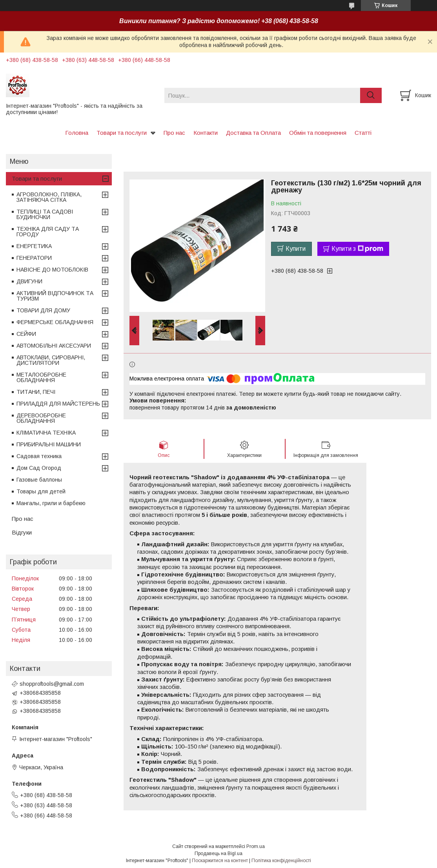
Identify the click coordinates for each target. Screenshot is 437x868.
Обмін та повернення (318, 133)
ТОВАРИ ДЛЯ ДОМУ (43, 310)
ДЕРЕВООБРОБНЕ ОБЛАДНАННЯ (41, 418)
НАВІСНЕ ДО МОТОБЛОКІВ (52, 270)
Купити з (357, 249)
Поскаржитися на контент (220, 861)
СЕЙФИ (26, 334)
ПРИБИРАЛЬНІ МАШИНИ (49, 444)
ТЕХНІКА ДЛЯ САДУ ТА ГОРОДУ (48, 232)
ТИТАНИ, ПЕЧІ (36, 392)
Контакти (206, 133)
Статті (363, 133)
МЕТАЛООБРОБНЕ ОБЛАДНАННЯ (41, 377)
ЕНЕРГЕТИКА (34, 246)
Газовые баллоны (39, 480)
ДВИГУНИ (29, 281)
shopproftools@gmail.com (52, 684)
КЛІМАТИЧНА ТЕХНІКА (46, 433)
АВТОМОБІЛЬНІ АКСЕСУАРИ (54, 346)
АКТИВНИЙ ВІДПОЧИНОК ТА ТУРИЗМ (55, 296)
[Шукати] (371, 95)
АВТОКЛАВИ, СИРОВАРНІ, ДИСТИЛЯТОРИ (51, 360)
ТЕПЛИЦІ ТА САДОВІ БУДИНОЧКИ (45, 214)
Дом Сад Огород (39, 468)
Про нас (174, 133)
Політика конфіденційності (281, 861)
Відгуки (22, 532)
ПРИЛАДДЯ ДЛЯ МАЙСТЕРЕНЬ (58, 404)
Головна (77, 133)
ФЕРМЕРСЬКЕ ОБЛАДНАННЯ (55, 322)
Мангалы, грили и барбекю (51, 503)
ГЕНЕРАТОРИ (34, 258)
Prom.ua (256, 846)
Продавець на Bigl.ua (218, 854)
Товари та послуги (122, 133)
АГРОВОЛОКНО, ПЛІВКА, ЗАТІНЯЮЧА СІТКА (49, 197)
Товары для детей (41, 491)
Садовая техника (39, 456)
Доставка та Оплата (253, 133)
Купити (296, 249)
